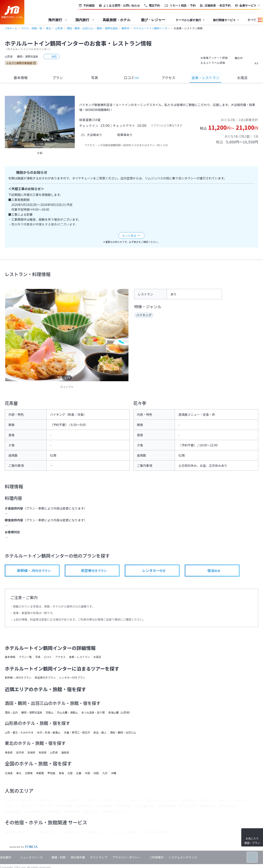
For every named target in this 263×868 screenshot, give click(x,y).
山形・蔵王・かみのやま (19, 732)
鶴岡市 (125, 28)
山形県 (59, 28)
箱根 (86, 811)
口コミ (131, 78)
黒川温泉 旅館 (33, 811)
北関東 (29, 773)
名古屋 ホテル (189, 800)
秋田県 (43, 752)
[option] (40, 122)
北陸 (70, 773)
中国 (87, 773)
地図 (52, 56)
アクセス (168, 78)
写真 (95, 78)
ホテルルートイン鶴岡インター (151, 28)
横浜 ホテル (154, 800)
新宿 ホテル (137, 800)
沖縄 (113, 773)
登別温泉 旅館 (64, 806)
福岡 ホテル (29, 806)
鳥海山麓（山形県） (120, 712)
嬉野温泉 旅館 (72, 811)
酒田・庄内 (11, 712)
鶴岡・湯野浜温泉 (107, 28)
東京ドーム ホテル (116, 800)
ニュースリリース (31, 857)
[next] (70, 122)
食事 (205, 78)
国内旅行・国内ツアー (18, 832)
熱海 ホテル (171, 800)
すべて (252, 20)
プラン (58, 78)
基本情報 (21, 78)
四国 (96, 773)
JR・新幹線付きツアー (47, 832)
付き (154, 570)
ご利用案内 (157, 857)
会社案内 (6, 857)
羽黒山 (50, 712)
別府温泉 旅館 (52, 811)
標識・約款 (59, 857)
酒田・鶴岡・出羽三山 (80, 28)
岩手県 (20, 752)
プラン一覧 (25, 657)
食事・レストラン (79, 657)
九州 (105, 773)
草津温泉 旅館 (123, 806)
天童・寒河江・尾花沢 (77, 732)
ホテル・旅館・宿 (32, 28)
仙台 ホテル (29, 800)
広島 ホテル (12, 806)
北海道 (9, 773)
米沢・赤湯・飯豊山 (49, 732)
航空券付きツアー (74, 832)
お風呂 (242, 78)
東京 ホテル (95, 800)
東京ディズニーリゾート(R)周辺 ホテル (62, 800)
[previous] (9, 122)
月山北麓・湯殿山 (67, 712)
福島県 (65, 752)
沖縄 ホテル (46, 806)
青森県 (9, 752)
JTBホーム (11, 28)
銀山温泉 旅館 (104, 806)
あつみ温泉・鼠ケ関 (93, 712)
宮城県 (31, 752)
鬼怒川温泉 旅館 (144, 806)
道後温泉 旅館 (13, 811)
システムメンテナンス (183, 857)
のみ (214, 570)
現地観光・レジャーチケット (105, 832)
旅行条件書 (78, 857)
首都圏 (40, 773)
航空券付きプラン (45, 677)
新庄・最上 (100, 732)
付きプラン (34, 570)
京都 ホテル (208, 800)
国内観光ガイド (135, 832)
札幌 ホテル (12, 800)
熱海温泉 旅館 (207, 806)
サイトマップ (99, 857)
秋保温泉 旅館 (84, 806)
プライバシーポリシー (127, 857)
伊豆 (95, 811)
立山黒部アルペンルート (115, 811)
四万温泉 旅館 (188, 806)
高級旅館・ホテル (117, 20)
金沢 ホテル (242, 800)
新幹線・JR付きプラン (18, 677)
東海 (61, 773)
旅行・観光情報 (156, 832)
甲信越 (51, 773)
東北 (48, 28)
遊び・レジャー (153, 20)
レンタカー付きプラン (72, 677)
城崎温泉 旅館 (227, 806)
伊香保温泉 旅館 (167, 806)
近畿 (79, 773)
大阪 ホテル (225, 800)
